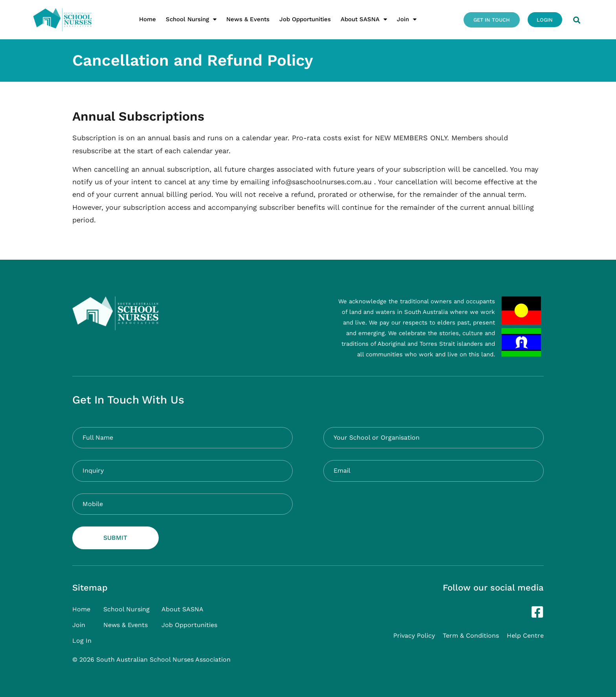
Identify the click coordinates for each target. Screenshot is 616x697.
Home (147, 19)
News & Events (247, 19)
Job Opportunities (305, 19)
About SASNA (363, 19)
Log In (82, 641)
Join (406, 19)
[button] (577, 20)
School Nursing (191, 19)
